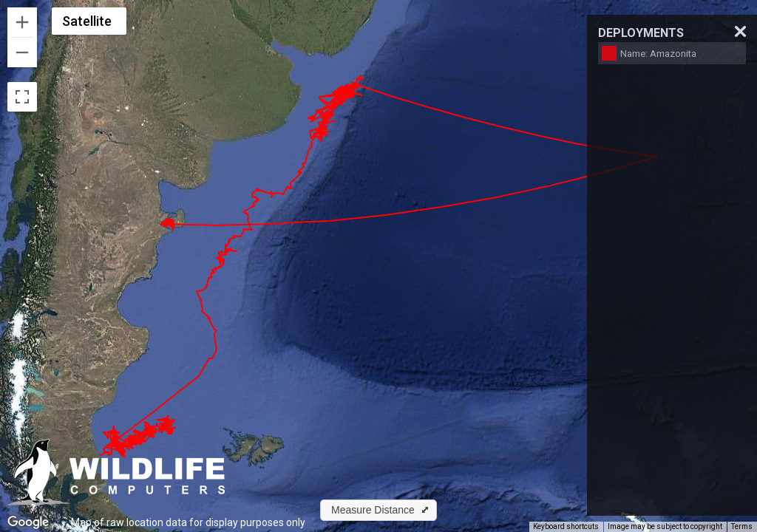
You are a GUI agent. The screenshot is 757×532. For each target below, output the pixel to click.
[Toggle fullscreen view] (22, 97)
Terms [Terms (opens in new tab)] (742, 526)
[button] (378, 510)
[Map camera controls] (735, 499)
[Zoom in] (22, 22)
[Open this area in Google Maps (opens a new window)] (28, 522)
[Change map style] (89, 21)
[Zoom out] (22, 52)
